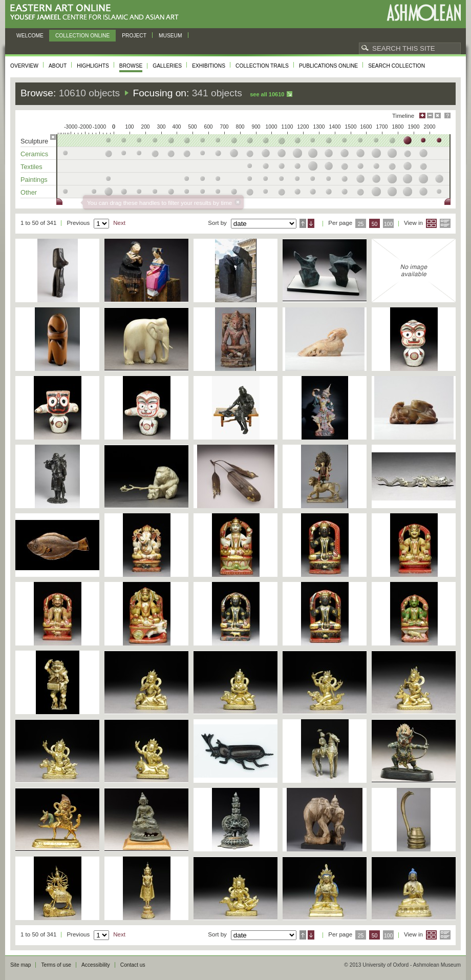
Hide (438, 116)
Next (119, 223)
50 (375, 224)
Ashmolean (424, 13)
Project (134, 36)
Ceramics (34, 154)
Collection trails (262, 66)
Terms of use (56, 965)
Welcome (30, 36)
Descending (311, 223)
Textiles (31, 167)
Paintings (34, 180)
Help (447, 116)
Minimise (430, 116)
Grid (431, 223)
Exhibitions (209, 66)
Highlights (93, 66)
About (58, 66)
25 (361, 224)
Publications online (328, 66)
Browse (131, 66)
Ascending (303, 223)
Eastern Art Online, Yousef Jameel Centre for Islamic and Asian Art (97, 13)
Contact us (133, 965)
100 (388, 224)
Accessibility (96, 965)
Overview (24, 66)
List (445, 223)
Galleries (167, 66)
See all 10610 (267, 94)
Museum (170, 36)
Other (29, 192)
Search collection (397, 66)
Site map (20, 965)
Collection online (82, 36)
